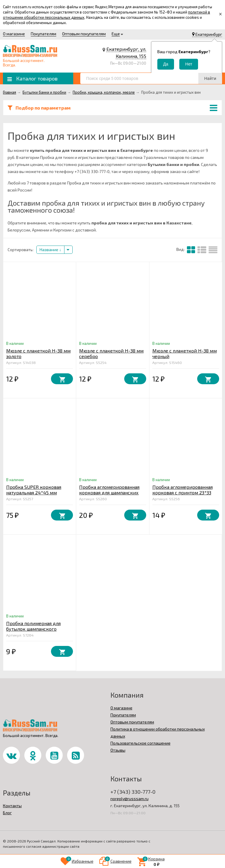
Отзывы (118, 750)
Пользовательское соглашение (140, 743)
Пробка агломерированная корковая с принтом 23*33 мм (183, 492)
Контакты (12, 806)
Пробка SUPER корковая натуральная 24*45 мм (34, 490)
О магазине (14, 34)
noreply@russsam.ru (129, 799)
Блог (7, 813)
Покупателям (44, 34)
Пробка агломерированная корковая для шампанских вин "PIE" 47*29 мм (109, 492)
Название (50, 250)
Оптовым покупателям (84, 34)
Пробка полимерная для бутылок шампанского (33, 626)
